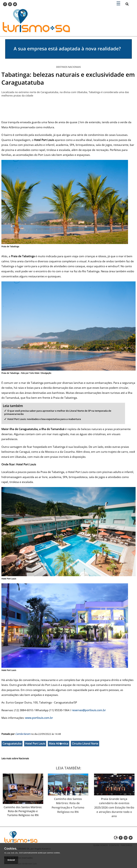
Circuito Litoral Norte (85, 744)
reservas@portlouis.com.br (89, 710)
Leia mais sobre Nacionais (15, 758)
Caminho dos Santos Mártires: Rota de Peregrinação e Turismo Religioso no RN (23, 811)
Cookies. (11, 849)
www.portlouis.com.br (39, 718)
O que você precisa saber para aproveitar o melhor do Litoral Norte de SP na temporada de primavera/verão (58, 412)
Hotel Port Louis (35, 744)
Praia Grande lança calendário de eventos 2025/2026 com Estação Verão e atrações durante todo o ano (114, 807)
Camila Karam (23, 734)
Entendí (11, 860)
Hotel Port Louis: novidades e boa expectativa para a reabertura (44, 419)
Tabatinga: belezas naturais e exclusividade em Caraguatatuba (68, 78)
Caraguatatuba (12, 744)
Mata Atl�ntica (59, 744)
